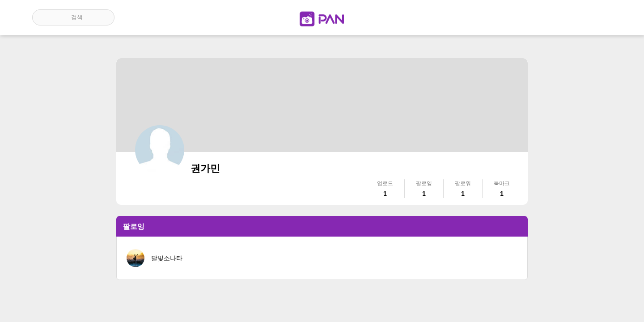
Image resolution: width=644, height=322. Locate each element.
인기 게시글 (574, 17)
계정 (599, 17)
